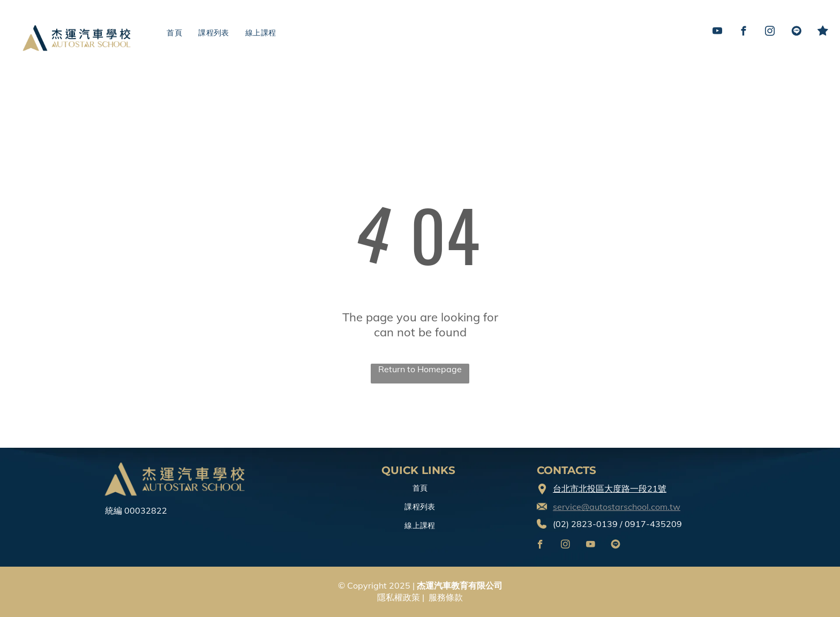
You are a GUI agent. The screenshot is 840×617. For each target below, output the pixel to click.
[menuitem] (174, 33)
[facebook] (744, 33)
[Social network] (796, 33)
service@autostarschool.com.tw (617, 507)
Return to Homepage (420, 369)
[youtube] (718, 33)
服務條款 (446, 597)
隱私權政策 (399, 597)
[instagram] (770, 33)
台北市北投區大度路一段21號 (610, 488)
